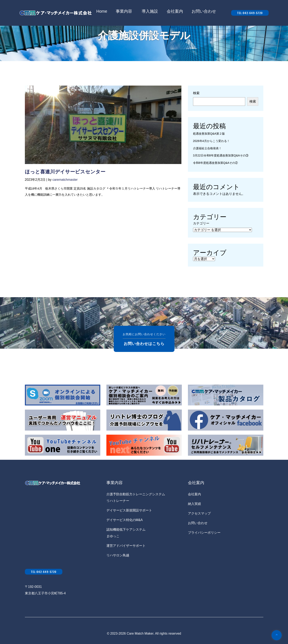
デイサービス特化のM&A (125, 520)
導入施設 (150, 11)
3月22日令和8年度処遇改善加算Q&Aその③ (221, 155)
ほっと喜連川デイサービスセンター (65, 172)
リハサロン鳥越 (118, 555)
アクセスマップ (199, 513)
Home (102, 11)
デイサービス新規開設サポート (129, 510)
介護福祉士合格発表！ (207, 148)
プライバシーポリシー (204, 533)
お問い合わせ (204, 11)
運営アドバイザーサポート (126, 546)
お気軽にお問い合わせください (144, 339)
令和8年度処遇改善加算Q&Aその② (215, 163)
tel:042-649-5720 (250, 13)
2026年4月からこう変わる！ (211, 141)
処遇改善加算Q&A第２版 (209, 134)
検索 (196, 93)
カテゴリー (201, 223)
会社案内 (175, 11)
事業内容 (124, 11)
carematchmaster (65, 180)
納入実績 (194, 504)
